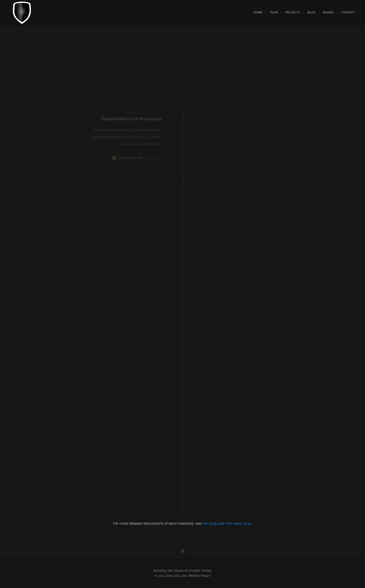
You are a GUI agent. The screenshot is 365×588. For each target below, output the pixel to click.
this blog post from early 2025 (227, 523)
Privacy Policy (200, 576)
